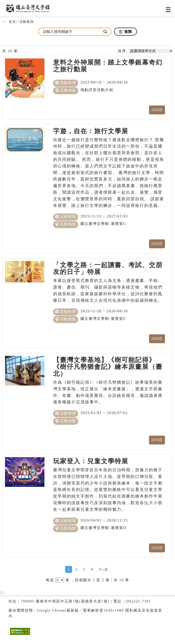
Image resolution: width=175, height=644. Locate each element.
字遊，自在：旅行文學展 (91, 131)
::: (4, 22)
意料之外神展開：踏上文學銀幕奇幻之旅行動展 (108, 66)
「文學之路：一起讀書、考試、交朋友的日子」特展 (108, 268)
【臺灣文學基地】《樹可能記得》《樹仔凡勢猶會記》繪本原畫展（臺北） (108, 367)
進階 (125, 32)
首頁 (12, 22)
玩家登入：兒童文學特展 (91, 461)
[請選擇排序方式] (151, 51)
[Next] (103, 569)
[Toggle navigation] (168, 10)
